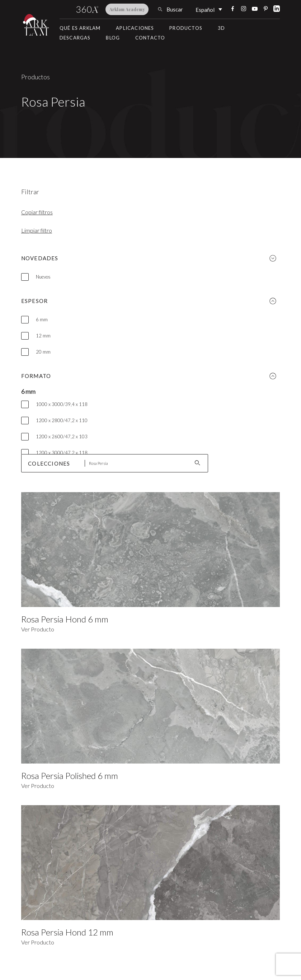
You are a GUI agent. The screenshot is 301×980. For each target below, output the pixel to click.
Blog (113, 38)
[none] (209, 9)
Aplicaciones (135, 28)
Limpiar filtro (37, 230)
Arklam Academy (127, 9)
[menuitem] (209, 9)
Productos (186, 28)
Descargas (75, 38)
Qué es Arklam (80, 28)
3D (221, 28)
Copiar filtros (37, 212)
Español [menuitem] (205, 10)
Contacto (150, 38)
